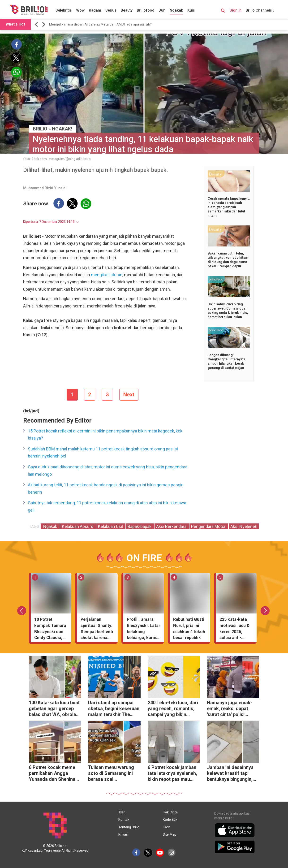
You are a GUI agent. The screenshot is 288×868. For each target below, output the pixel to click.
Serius (111, 10)
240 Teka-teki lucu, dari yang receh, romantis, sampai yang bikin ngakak (173, 709)
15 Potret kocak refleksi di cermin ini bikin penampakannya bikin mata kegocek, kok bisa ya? (105, 435)
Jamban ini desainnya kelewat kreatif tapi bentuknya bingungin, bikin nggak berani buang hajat (230, 774)
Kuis (191, 10)
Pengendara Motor (209, 526)
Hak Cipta (170, 812)
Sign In (236, 10)
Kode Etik (170, 820)
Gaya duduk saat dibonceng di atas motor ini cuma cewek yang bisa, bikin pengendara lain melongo (108, 471)
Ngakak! (62, 129)
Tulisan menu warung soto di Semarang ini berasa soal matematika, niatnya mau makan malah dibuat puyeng (111, 774)
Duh (162, 10)
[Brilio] (29, 10)
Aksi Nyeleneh (244, 526)
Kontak (124, 820)
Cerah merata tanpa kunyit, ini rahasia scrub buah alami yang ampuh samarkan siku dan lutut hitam (229, 207)
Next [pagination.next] (129, 395)
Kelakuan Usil (111, 526)
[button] (37, 24)
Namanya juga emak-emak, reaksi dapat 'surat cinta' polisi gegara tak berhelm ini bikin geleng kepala (231, 709)
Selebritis (64, 10)
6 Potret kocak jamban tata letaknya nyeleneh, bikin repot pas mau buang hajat (172, 774)
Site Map (170, 834)
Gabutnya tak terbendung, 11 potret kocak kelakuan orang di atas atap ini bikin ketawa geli (107, 506)
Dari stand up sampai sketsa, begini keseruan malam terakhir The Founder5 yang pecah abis (114, 709)
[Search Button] (223, 11)
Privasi (123, 834)
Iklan (122, 812)
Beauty (127, 10)
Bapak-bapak (140, 526)
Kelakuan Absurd (78, 526)
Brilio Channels (260, 10)
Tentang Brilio (129, 827)
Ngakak (176, 10)
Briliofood (146, 10)
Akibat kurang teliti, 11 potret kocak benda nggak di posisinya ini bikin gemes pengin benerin (106, 488)
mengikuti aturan (107, 275)
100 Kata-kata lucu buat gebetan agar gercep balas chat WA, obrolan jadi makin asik (54, 709)
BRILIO (40, 129)
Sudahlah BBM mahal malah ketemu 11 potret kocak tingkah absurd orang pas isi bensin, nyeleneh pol (103, 453)
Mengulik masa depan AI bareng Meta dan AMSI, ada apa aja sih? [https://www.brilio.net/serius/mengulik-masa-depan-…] (100, 24)
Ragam (95, 10)
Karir (166, 827)
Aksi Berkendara (172, 526)
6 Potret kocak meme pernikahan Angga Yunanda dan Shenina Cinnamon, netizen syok (55, 774)
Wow (80, 10)
